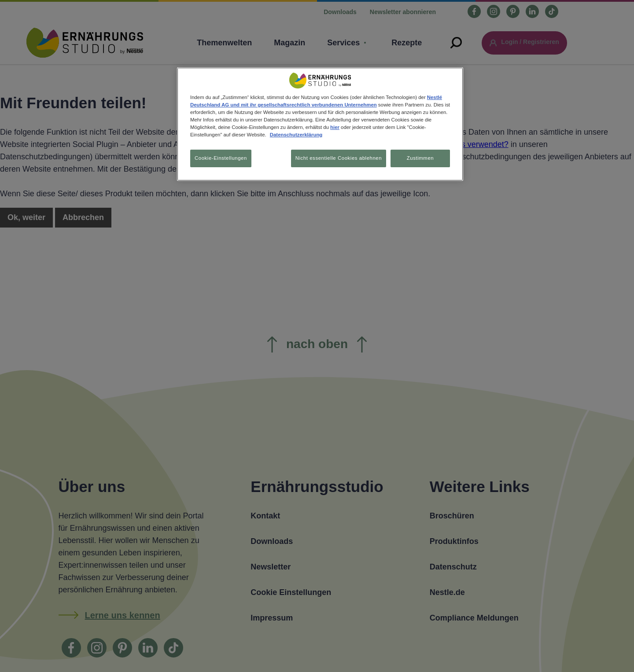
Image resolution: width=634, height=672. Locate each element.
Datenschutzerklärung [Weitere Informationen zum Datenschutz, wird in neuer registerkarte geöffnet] (296, 135)
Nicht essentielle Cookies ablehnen (336, 158)
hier (335, 127)
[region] (320, 125)
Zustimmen (420, 158)
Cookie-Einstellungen (221, 158)
